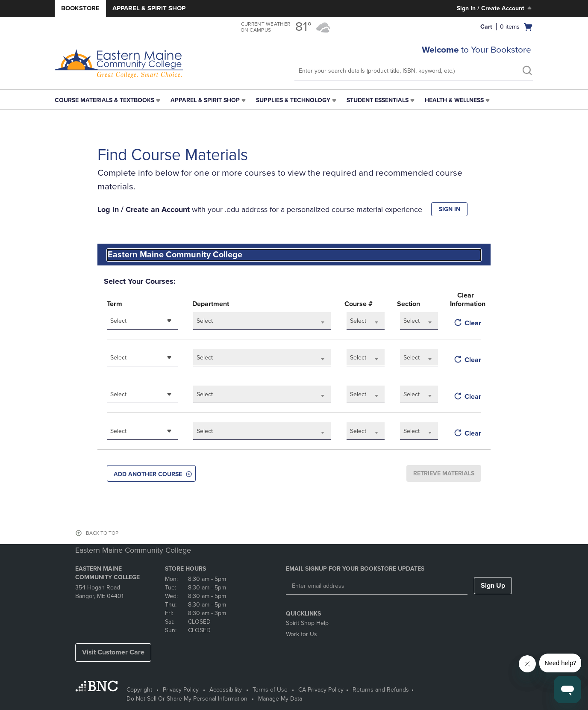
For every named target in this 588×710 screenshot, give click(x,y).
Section (409, 304)
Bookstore (80, 8)
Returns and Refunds (381, 690)
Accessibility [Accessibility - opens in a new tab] (226, 690)
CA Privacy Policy (321, 690)
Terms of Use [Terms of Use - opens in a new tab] (270, 690)
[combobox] (294, 255)
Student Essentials (378, 100)
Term (115, 304)
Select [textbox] (118, 321)
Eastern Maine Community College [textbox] (175, 255)
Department (211, 304)
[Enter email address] (377, 586)
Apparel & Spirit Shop (149, 8)
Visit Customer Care (113, 652)
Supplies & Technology (293, 100)
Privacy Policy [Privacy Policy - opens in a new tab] (181, 690)
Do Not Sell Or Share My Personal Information (187, 699)
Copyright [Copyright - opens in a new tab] (139, 690)
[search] (527, 71)
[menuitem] (108, 100)
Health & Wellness (454, 100)
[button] (151, 473)
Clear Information (466, 300)
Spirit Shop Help (307, 623)
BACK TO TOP (102, 533)
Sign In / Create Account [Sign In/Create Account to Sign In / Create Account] (495, 8)
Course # (359, 304)
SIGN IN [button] (450, 209)
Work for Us (301, 634)
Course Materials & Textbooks (104, 100)
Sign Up (493, 586)
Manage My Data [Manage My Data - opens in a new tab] (280, 699)
